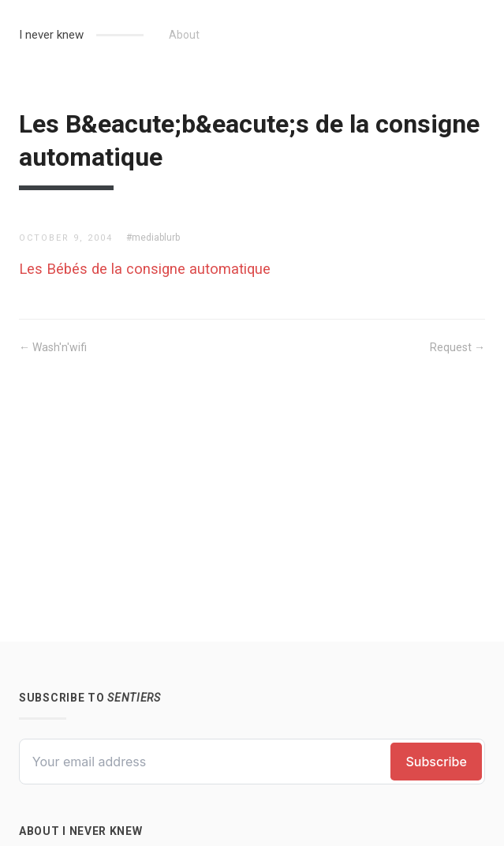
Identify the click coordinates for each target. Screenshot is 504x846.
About (184, 35)
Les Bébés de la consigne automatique (145, 269)
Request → (457, 347)
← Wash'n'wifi (53, 347)
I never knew (51, 35)
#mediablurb (153, 238)
